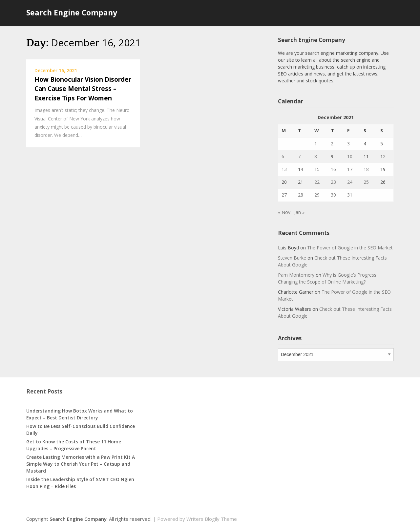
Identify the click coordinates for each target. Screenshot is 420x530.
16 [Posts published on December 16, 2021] (333, 169)
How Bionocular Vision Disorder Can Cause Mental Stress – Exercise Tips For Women (83, 89)
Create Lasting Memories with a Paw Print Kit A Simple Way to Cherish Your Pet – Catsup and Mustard (81, 464)
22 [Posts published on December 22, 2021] (317, 182)
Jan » (299, 212)
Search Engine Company (72, 12)
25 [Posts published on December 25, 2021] (366, 182)
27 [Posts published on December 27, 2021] (284, 195)
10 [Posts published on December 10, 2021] (350, 156)
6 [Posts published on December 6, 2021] (283, 156)
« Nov (284, 212)
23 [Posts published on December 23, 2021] (333, 182)
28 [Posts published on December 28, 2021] (301, 195)
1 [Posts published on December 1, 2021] (316, 144)
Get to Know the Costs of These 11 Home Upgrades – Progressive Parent (74, 445)
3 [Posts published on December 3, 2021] (348, 144)
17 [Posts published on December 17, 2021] (350, 169)
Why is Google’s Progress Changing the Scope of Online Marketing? (327, 278)
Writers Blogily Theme (212, 519)
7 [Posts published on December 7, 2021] (299, 156)
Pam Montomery (296, 275)
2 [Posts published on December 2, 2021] (332, 144)
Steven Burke (292, 258)
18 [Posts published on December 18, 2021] (366, 169)
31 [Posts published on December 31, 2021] (350, 195)
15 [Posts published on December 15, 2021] (317, 169)
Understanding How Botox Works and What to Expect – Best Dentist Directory (80, 414)
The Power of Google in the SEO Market (350, 248)
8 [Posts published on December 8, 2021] (316, 156)
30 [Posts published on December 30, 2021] (333, 195)
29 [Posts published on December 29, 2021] (317, 195)
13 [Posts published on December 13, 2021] (284, 169)
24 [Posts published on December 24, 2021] (350, 182)
